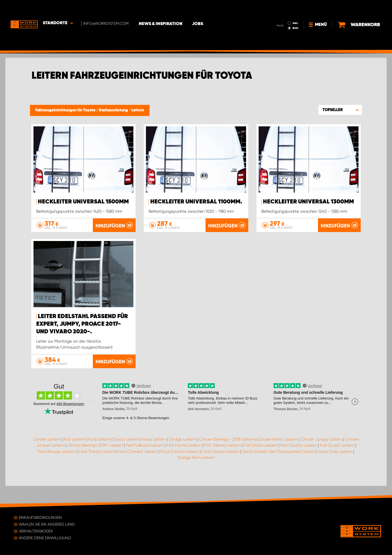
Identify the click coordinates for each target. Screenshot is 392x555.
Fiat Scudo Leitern (337, 466)
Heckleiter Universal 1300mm (308, 202)
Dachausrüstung (114, 110)
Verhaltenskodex (36, 531)
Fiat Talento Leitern (222, 466)
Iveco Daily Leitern (335, 472)
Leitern (138, 110)
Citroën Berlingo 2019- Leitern (95, 466)
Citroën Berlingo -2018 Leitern (227, 460)
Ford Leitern (99, 460)
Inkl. (295, 8)
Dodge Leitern (182, 460)
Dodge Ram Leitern (196, 479)
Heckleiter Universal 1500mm (83, 202)
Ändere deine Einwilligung (45, 538)
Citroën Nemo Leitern (278, 460)
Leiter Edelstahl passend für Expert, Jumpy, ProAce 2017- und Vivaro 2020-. (82, 345)
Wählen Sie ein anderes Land (47, 524)
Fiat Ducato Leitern (299, 466)
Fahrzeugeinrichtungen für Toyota (66, 110)
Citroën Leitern (47, 460)
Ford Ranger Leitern (57, 472)
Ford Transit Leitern (97, 472)
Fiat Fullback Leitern (145, 466)
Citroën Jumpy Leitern (321, 460)
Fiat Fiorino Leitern (184, 466)
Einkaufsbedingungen (40, 517)
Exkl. (295, 13)
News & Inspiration (162, 8)
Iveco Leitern (154, 460)
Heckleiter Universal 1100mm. (196, 202)
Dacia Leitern (126, 460)
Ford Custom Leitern (180, 472)
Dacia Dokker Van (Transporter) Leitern (278, 472)
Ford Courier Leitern (220, 472)
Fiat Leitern (74, 460)
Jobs (199, 8)
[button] (340, 110)
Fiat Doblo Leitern (261, 466)
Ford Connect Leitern (137, 472)
